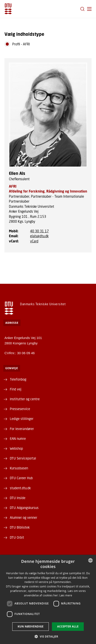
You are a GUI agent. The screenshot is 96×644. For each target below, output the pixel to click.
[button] (89, 9)
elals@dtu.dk (39, 236)
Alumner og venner (23, 517)
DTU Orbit (17, 537)
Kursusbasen (19, 468)
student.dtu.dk (20, 488)
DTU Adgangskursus (24, 508)
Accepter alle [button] (68, 626)
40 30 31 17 (39, 231)
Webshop (16, 448)
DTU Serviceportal (23, 458)
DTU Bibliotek (20, 527)
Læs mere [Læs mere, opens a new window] (66, 595)
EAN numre (18, 439)
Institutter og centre (25, 399)
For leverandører (22, 429)
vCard (34, 241)
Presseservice (20, 409)
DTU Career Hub (21, 478)
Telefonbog (18, 379)
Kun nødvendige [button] (31, 626)
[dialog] (48, 599)
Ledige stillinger (22, 419)
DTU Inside (18, 498)
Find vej (16, 389)
